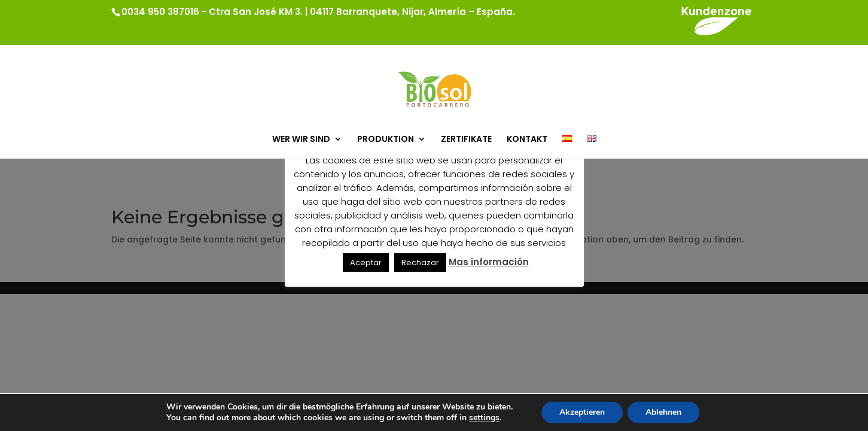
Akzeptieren (582, 412)
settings (484, 418)
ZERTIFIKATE (466, 140)
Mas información (489, 262)
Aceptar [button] (366, 262)
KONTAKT (527, 140)
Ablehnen (663, 412)
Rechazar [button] (420, 262)
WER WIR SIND (301, 140)
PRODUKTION (386, 140)
